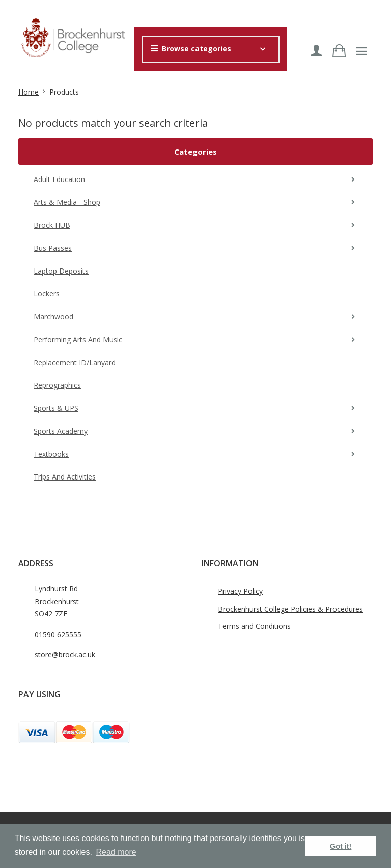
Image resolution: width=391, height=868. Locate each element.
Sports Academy (61, 431)
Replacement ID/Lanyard (75, 362)
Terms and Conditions (254, 626)
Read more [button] (116, 852)
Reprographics (57, 385)
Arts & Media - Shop (67, 202)
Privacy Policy (240, 591)
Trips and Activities (65, 477)
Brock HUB (52, 225)
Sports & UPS (56, 408)
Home (29, 92)
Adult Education (59, 179)
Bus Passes (53, 248)
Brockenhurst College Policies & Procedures (290, 609)
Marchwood (53, 317)
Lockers (47, 294)
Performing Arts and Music (78, 339)
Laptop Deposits (61, 271)
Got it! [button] (341, 846)
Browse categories (191, 49)
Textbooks (51, 454)
